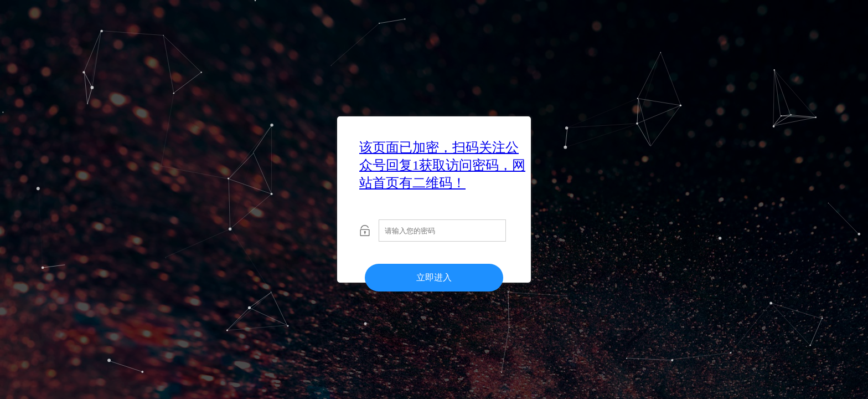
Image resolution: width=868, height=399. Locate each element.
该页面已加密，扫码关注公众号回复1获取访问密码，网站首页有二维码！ (442, 165)
